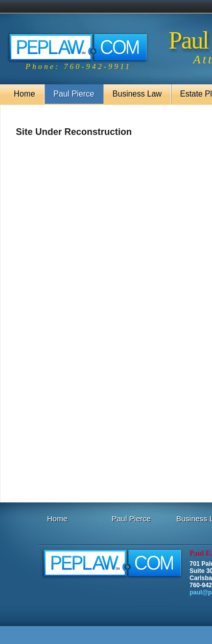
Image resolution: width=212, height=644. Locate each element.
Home (25, 94)
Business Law (137, 94)
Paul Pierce (74, 94)
